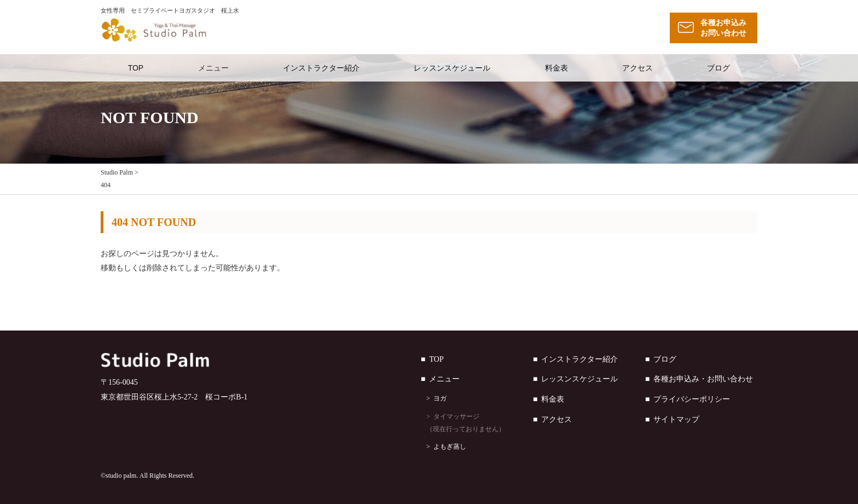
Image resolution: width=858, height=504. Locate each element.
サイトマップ (676, 419)
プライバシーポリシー (692, 399)
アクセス (637, 68)
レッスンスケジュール (452, 68)
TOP (136, 68)
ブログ (718, 68)
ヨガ (440, 398)
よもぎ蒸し (450, 447)
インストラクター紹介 (321, 68)
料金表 (556, 68)
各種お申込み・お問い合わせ (703, 379)
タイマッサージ (480, 424)
